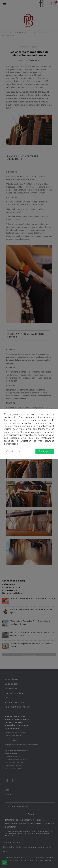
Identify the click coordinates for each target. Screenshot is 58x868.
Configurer (13, 451)
